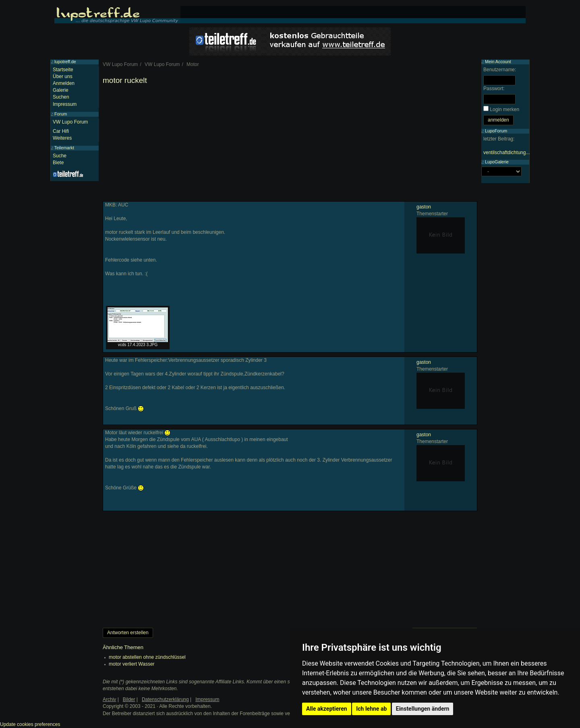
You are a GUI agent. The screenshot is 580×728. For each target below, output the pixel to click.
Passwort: (494, 89)
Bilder (129, 699)
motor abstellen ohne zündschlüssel (147, 657)
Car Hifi (61, 131)
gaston (424, 207)
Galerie (61, 90)
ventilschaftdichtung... (506, 153)
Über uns (63, 76)
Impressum (65, 104)
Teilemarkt (64, 148)
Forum (61, 114)
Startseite (63, 70)
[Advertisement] (290, 145)
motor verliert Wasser (132, 664)
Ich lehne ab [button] (371, 709)
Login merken (504, 109)
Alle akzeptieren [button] (327, 709)
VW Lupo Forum (70, 122)
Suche (60, 156)
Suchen (61, 97)
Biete (58, 163)
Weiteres (62, 138)
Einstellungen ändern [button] (423, 709)
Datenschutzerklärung (165, 699)
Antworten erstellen (128, 633)
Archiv (109, 699)
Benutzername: (500, 70)
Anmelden (64, 83)
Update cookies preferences (30, 724)
